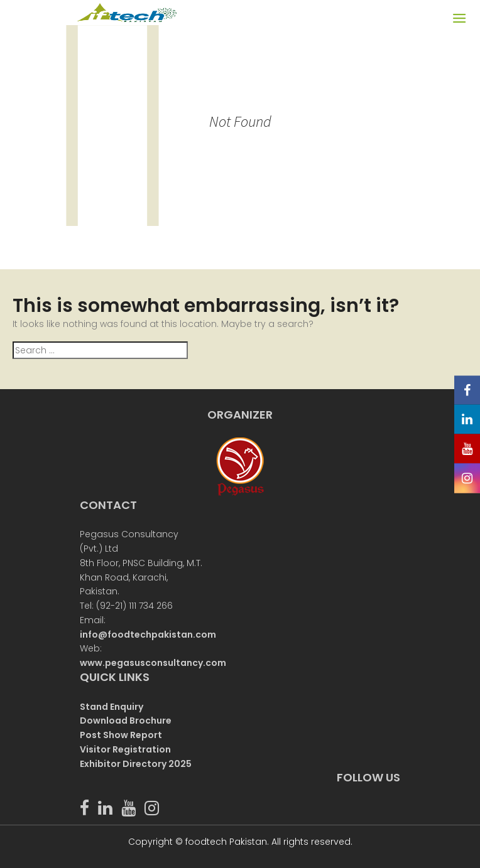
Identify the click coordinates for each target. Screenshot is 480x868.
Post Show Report (121, 735)
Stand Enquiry (112, 707)
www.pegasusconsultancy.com (153, 663)
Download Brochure (126, 721)
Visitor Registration (125, 749)
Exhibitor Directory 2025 (136, 764)
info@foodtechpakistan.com (148, 635)
